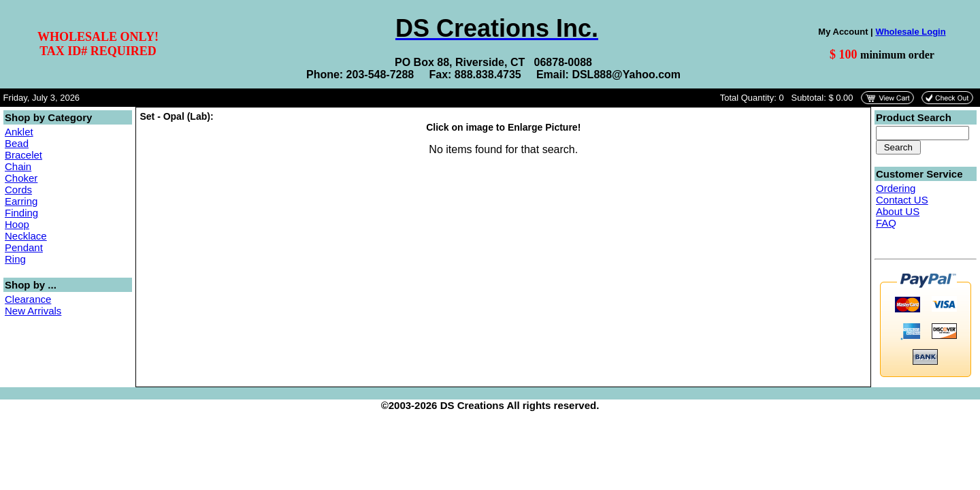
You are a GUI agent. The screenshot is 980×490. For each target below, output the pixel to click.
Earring (21, 201)
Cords (18, 190)
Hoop (17, 224)
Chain (18, 166)
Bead (17, 143)
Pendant (24, 247)
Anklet (19, 132)
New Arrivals (33, 311)
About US (898, 211)
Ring (15, 259)
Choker (21, 178)
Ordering (896, 188)
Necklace (26, 236)
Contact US (902, 200)
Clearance (28, 299)
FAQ (886, 223)
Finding (21, 213)
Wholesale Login (910, 32)
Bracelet (23, 155)
